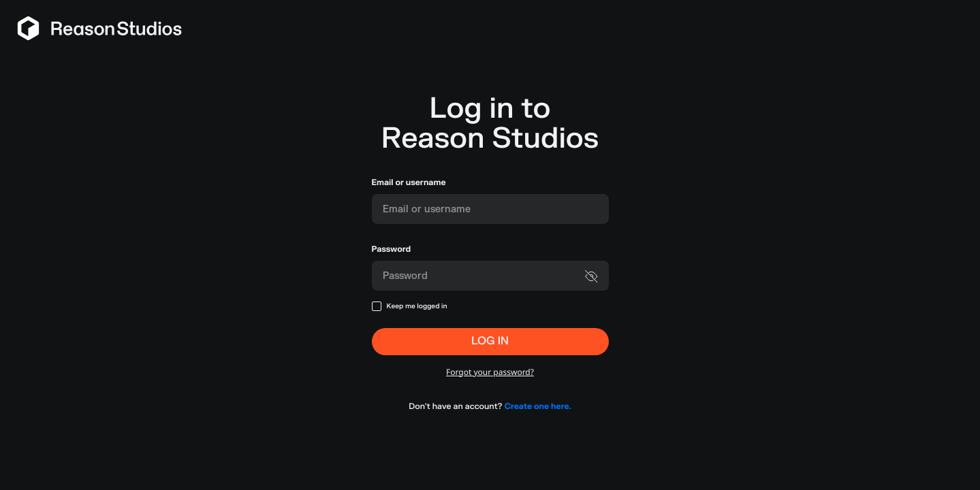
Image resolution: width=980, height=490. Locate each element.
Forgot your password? (490, 372)
